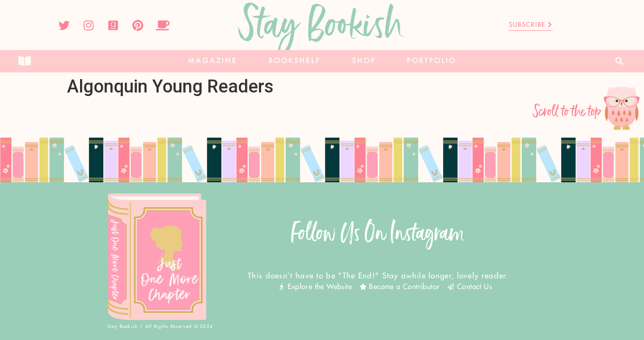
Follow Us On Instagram (378, 233)
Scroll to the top (568, 111)
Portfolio (432, 61)
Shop (364, 61)
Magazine (213, 61)
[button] (620, 61)
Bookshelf (295, 61)
